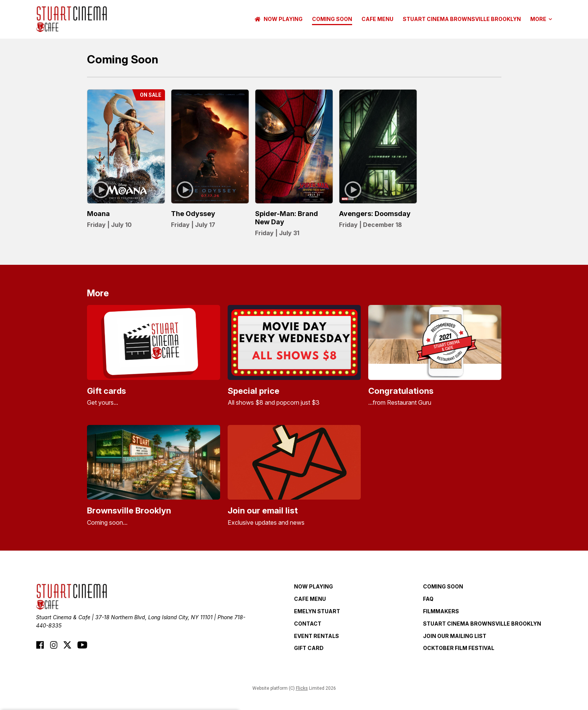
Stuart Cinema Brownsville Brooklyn (462, 19)
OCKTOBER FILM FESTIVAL (459, 648)
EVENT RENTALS (316, 636)
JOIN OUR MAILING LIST (455, 636)
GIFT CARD (309, 648)
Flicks (302, 688)
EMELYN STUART (317, 611)
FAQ (428, 599)
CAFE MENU (377, 19)
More (541, 19)
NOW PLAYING (279, 19)
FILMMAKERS (441, 611)
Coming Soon (332, 19)
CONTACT (308, 624)
